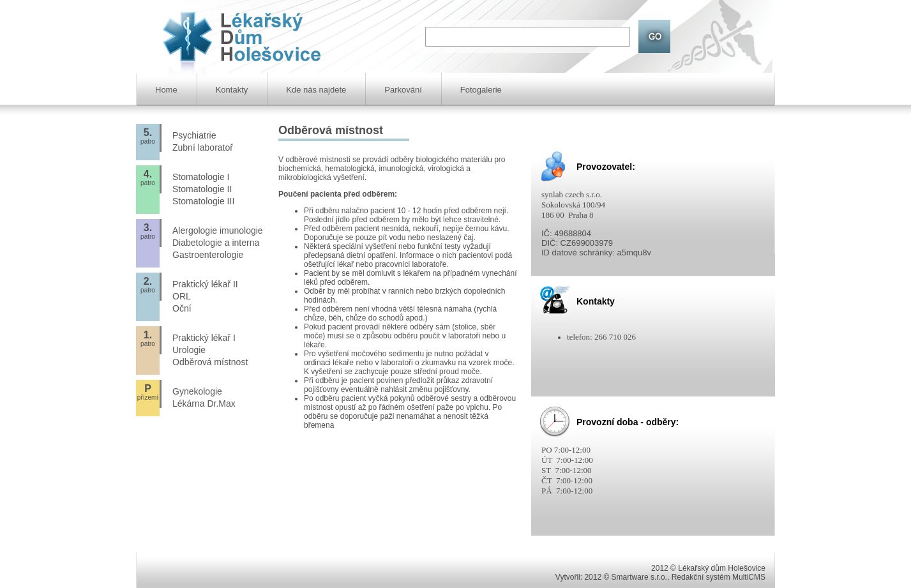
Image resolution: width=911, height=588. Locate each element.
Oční (182, 308)
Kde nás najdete (316, 90)
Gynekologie (197, 391)
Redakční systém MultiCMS (719, 577)
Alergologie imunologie (218, 230)
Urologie (189, 350)
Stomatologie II (202, 189)
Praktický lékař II (205, 284)
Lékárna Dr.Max (204, 403)
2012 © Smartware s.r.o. (626, 577)
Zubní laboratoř (203, 147)
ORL (182, 296)
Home (166, 90)
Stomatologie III (203, 201)
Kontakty (232, 90)
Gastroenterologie (208, 255)
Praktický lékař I (204, 338)
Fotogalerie (481, 90)
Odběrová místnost (210, 362)
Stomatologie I (201, 177)
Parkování (403, 90)
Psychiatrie (194, 135)
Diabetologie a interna (216, 243)
